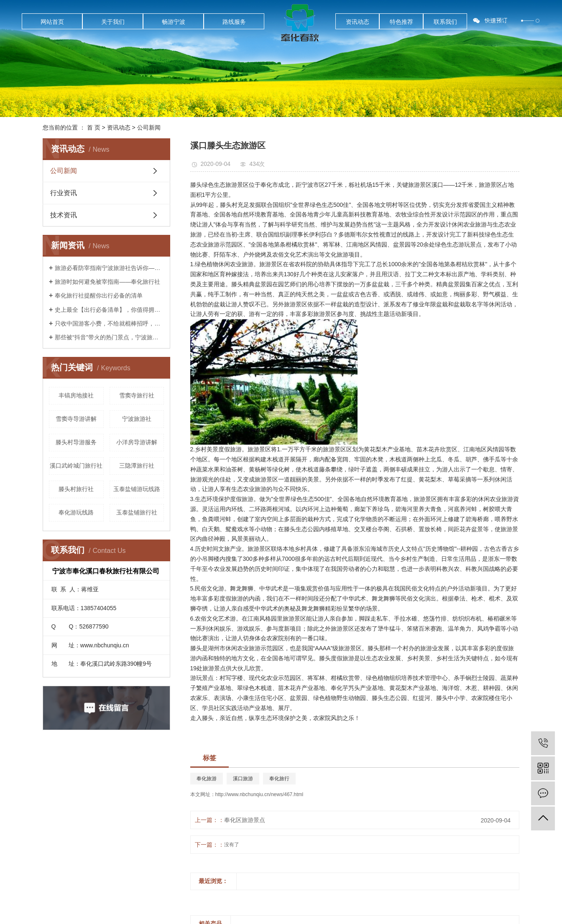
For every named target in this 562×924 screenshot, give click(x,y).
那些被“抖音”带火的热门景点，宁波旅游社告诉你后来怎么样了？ (109, 337)
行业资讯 (64, 193)
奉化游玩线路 (76, 512)
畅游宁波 (174, 22)
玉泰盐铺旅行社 (137, 512)
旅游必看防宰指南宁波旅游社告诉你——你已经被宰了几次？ (109, 268)
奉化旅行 (279, 779)
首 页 (94, 127)
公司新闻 (149, 127)
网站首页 (52, 22)
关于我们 (113, 22)
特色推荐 (401, 22)
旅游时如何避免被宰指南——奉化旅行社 (107, 282)
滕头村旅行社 (76, 489)
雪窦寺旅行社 (137, 395)
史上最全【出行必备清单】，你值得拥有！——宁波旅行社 (109, 310)
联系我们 (445, 22)
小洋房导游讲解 (137, 442)
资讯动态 (358, 22)
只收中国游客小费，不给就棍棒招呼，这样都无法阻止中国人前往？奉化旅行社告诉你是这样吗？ (109, 323)
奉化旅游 (207, 779)
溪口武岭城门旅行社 (76, 466)
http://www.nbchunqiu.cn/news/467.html (259, 794)
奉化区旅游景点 (245, 820)
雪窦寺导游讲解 (76, 419)
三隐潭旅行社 (137, 466)
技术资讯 (64, 215)
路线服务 (234, 22)
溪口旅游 (243, 779)
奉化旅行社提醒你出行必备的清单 (99, 295)
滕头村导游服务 (76, 442)
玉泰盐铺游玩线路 (137, 489)
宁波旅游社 (137, 419)
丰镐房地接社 (76, 395)
